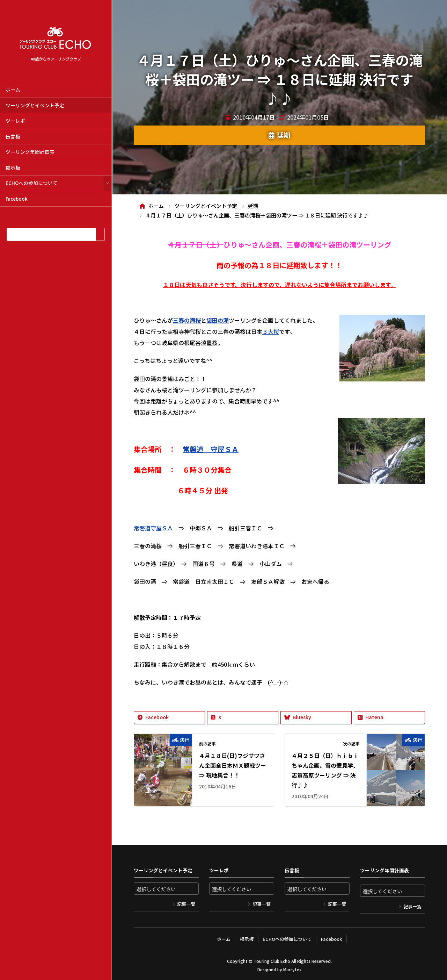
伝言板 (13, 136)
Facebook (17, 199)
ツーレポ (15, 121)
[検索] (100, 234)
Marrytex (292, 969)
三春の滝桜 (187, 320)
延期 (284, 135)
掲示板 (13, 167)
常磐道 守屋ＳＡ (211, 449)
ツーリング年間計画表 (30, 152)
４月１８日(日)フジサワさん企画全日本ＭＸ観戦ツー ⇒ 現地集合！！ (233, 765)
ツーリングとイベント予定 (35, 105)
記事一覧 (186, 904)
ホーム (13, 90)
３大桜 (271, 331)
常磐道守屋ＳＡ (153, 528)
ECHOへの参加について (32, 183)
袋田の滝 (218, 320)
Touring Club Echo (272, 961)
